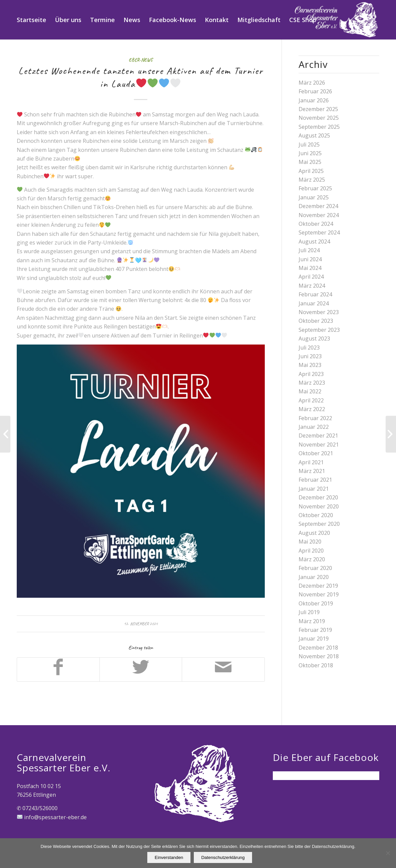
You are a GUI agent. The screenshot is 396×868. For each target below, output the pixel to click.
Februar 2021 (315, 480)
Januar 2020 (314, 577)
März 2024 (312, 286)
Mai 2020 (310, 542)
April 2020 (311, 551)
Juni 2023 (310, 356)
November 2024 (319, 215)
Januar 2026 (314, 100)
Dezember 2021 (318, 436)
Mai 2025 (310, 162)
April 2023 (311, 374)
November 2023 (319, 312)
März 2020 (312, 559)
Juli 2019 (309, 612)
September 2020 (319, 524)
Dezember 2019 (318, 586)
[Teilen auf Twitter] (141, 669)
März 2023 (312, 383)
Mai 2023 (310, 365)
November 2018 (319, 656)
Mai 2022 (310, 391)
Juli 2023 (309, 348)
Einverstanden (169, 857)
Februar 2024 (315, 294)
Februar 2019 (315, 630)
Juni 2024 (310, 259)
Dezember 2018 (318, 648)
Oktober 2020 (316, 515)
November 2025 (319, 118)
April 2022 (311, 400)
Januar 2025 (314, 197)
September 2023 (319, 330)
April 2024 (311, 277)
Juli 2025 (309, 144)
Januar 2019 (314, 639)
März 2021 (312, 471)
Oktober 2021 (316, 453)
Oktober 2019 (316, 603)
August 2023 (314, 339)
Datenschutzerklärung (223, 857)
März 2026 (312, 83)
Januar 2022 (314, 427)
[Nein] (388, 853)
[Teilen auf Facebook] (58, 669)
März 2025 (312, 180)
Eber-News (141, 60)
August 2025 (314, 135)
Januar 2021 (314, 489)
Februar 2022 (315, 418)
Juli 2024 (309, 250)
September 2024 (319, 232)
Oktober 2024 (316, 224)
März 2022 (312, 409)
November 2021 (319, 445)
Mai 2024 (310, 268)
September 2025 (319, 127)
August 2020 (314, 533)
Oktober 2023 (316, 321)
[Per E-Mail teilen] (223, 669)
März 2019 (312, 621)
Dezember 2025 (318, 109)
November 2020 (319, 506)
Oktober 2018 (316, 665)
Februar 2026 (315, 91)
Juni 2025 (310, 153)
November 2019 (319, 594)
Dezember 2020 (318, 497)
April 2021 (311, 462)
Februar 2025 (315, 188)
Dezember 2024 (318, 206)
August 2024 (314, 242)
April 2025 (311, 171)
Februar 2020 (315, 568)
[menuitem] (31, 20)
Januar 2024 (314, 303)
